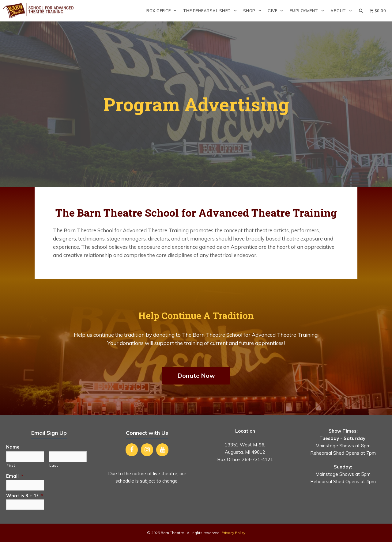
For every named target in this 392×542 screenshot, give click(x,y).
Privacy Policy (233, 533)
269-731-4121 (258, 459)
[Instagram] (147, 450)
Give (277, 11)
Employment (309, 11)
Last (54, 465)
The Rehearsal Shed (212, 11)
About (343, 11)
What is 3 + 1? (25, 496)
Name (13, 447)
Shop (254, 11)
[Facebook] (132, 450)
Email (15, 476)
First (11, 465)
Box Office (163, 11)
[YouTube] (162, 450)
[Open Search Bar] (361, 11)
